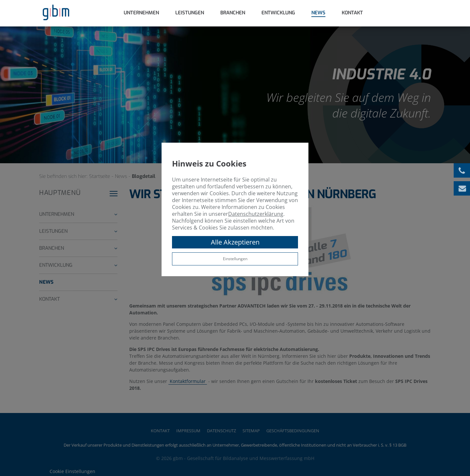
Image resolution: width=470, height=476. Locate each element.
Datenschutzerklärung (256, 214)
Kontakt (352, 13)
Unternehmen (141, 13)
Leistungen (190, 13)
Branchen (233, 13)
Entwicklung (278, 13)
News (318, 13)
